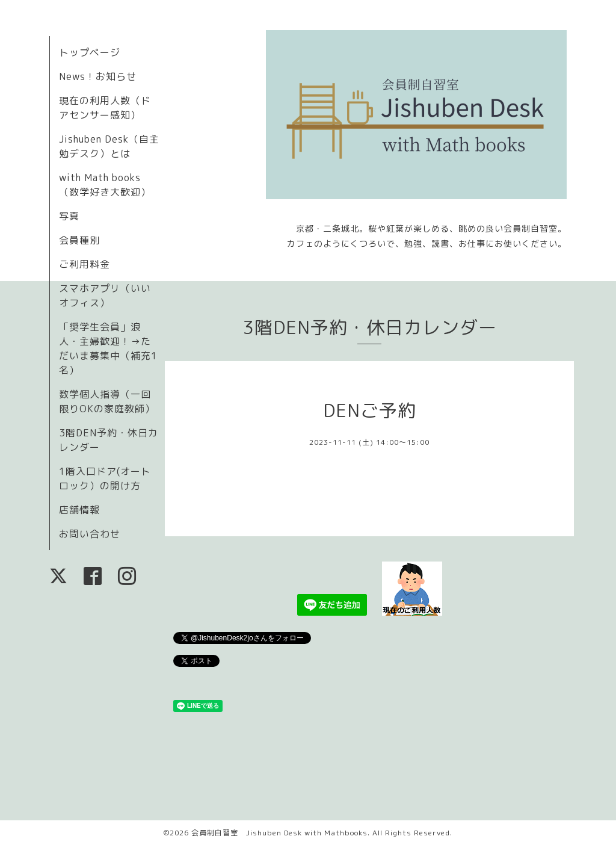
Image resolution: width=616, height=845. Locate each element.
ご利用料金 (85, 264)
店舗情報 (79, 510)
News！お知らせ (98, 76)
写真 (69, 216)
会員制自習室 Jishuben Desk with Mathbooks (279, 833)
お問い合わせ (90, 534)
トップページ (90, 52)
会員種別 (79, 240)
